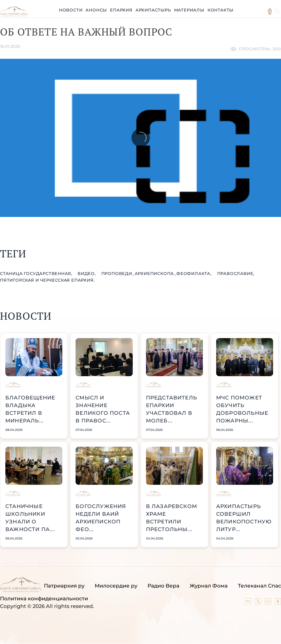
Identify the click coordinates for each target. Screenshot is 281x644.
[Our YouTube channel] (269, 603)
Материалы (189, 10)
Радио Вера (163, 586)
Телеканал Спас (259, 586)
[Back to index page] (14, 15)
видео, (87, 274)
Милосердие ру (116, 586)
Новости (71, 10)
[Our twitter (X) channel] (259, 603)
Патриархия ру (64, 586)
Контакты (221, 10)
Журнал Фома (209, 586)
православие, (236, 274)
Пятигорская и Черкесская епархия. (47, 280)
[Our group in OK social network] (278, 603)
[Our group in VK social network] (249, 603)
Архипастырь (153, 10)
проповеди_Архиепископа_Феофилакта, (157, 274)
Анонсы (96, 10)
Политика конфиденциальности (44, 599)
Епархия (121, 10)
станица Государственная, (37, 274)
